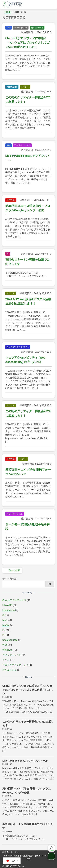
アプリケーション (22, 145)
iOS (4, 615)
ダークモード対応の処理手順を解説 (27, 527)
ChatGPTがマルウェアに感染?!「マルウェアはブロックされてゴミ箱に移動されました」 (27, 43)
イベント (25, 87)
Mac (8, 28)
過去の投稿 (12, 570)
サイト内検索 (9, 579)
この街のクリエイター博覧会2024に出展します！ (28, 413)
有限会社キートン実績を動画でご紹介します (27, 262)
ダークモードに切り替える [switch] (51, 848)
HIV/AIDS (11, 200)
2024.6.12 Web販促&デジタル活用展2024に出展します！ (28, 301)
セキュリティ (37, 28)
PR (8, 254)
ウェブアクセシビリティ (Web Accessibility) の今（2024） (25, 360)
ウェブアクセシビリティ (18, 347)
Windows (7, 650)
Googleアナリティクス (14, 600)
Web (5, 645)
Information (12, 87)
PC (4, 630)
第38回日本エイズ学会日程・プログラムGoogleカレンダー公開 (28, 208)
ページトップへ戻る (51, 856)
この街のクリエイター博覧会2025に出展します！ (28, 100)
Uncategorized (21, 28)
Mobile (6, 625)
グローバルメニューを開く (51, 4)
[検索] (50, 584)
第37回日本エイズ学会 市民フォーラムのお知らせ (28, 472)
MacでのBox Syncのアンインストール (28, 158)
